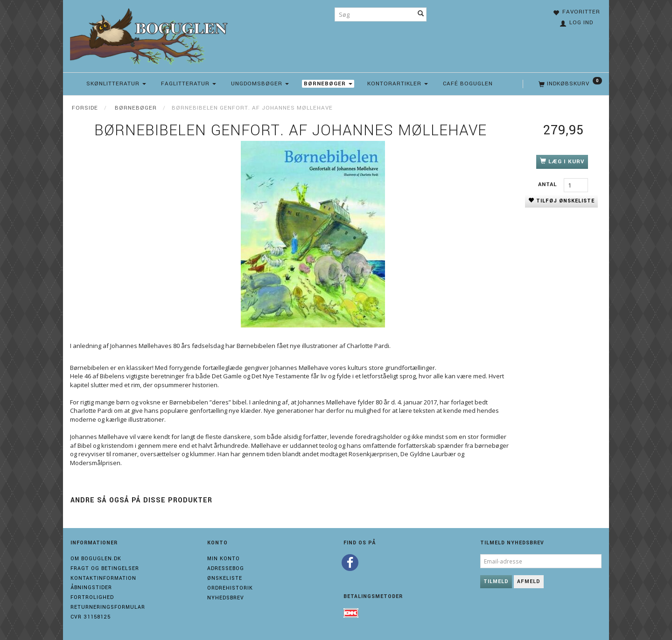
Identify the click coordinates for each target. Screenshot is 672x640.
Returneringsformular (108, 607)
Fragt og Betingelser (105, 568)
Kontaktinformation (103, 578)
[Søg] (421, 14)
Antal (549, 184)
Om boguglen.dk (96, 559)
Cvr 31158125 (91, 617)
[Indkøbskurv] (569, 84)
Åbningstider (91, 588)
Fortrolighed (92, 597)
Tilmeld (496, 581)
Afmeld (529, 581)
